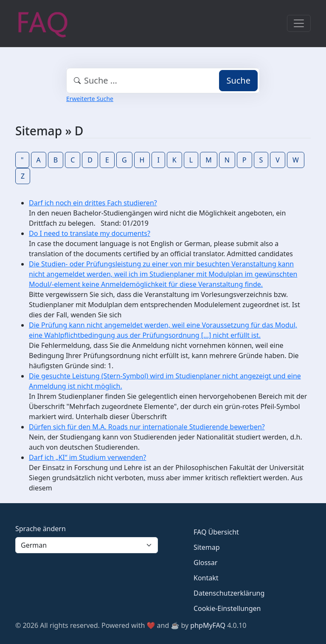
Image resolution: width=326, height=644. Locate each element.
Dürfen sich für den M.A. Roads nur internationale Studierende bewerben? (147, 427)
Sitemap (207, 547)
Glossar (205, 563)
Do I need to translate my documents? (90, 233)
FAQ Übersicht (216, 532)
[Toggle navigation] (299, 23)
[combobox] (163, 81)
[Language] (87, 545)
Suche (238, 80)
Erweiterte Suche (90, 99)
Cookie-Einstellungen (227, 608)
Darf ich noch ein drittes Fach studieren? (93, 203)
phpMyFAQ (208, 625)
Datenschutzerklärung (229, 593)
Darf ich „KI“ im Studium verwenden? (87, 457)
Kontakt (206, 578)
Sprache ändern (41, 529)
